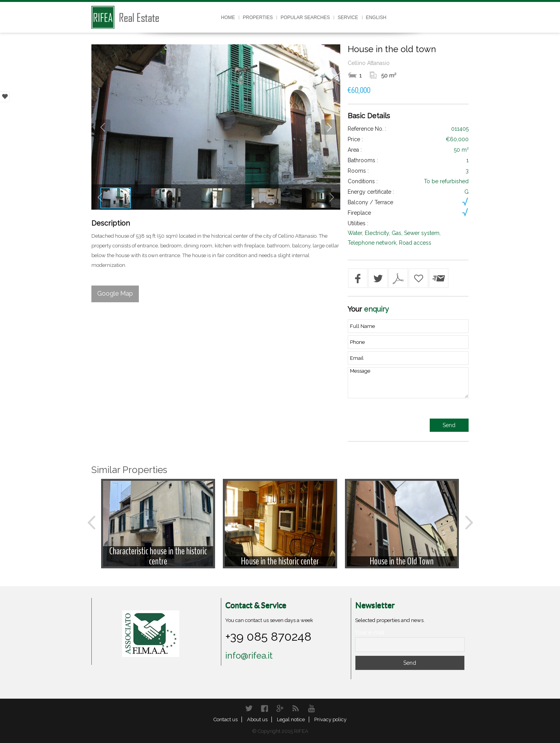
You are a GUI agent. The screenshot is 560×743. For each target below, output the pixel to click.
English (376, 18)
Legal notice (291, 719)
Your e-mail (370, 633)
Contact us (226, 719)
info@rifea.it (249, 655)
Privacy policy (330, 719)
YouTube (311, 708)
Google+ (280, 708)
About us (257, 719)
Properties (258, 18)
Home (228, 18)
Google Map (115, 294)
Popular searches (305, 18)
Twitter (249, 708)
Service (348, 18)
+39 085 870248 (268, 636)
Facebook (264, 708)
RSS (296, 708)
